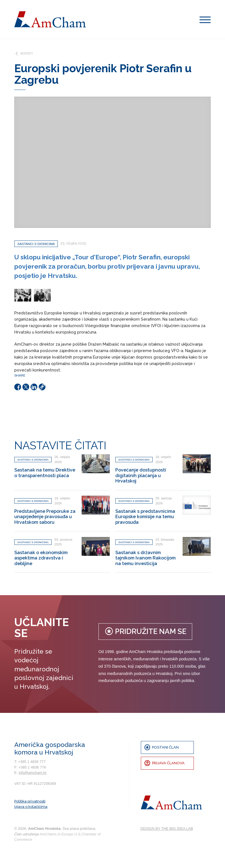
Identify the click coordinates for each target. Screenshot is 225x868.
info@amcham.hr (33, 773)
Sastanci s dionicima (36, 244)
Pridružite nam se (145, 631)
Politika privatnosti (30, 801)
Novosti (24, 54)
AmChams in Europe (56, 834)
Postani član (161, 747)
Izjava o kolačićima (31, 807)
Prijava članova (164, 763)
